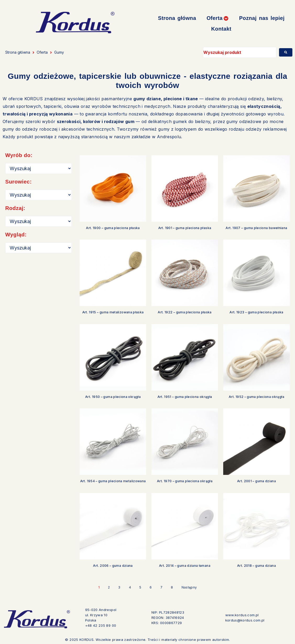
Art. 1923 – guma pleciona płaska (256, 312)
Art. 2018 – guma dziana (256, 566)
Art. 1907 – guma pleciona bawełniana (256, 228)
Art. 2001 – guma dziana (256, 481)
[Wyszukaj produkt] (240, 52)
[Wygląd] (39, 248)
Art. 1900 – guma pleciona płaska (113, 228)
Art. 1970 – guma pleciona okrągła (185, 481)
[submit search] (286, 52)
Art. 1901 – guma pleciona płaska (185, 228)
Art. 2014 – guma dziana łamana (185, 566)
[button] (217, 18)
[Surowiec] (39, 195)
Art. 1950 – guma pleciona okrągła (113, 397)
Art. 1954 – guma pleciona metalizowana (113, 481)
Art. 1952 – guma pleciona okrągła (256, 397)
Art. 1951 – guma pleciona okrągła (185, 397)
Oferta (42, 52)
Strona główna (18, 52)
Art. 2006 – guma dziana (113, 566)
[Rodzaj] (39, 221)
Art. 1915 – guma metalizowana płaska (113, 312)
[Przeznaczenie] (39, 168)
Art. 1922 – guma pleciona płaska (185, 312)
